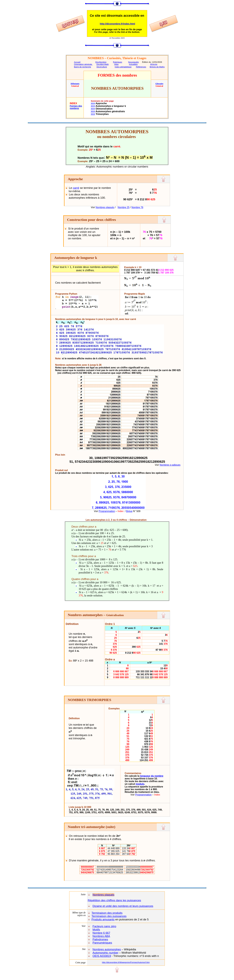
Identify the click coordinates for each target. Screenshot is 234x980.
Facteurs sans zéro (104, 926)
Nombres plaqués (105, 207)
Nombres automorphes (107, 949)
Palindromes (100, 939)
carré (76, 188)
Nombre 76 (137, 207)
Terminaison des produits (107, 913)
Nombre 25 (123, 207)
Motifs (96, 930)
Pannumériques (102, 943)
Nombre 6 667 (101, 933)
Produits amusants (103, 919)
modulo (140, 784)
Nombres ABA (101, 936)
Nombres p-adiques (170, 465)
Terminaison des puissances (109, 916)
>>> (93, 103)
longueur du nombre (152, 776)
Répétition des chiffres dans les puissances (114, 900)
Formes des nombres (76, 107)
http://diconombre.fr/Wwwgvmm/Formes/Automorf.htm (126, 962)
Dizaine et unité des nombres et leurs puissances (123, 906)
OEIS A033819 (102, 956)
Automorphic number (105, 953)
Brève (129, 511)
